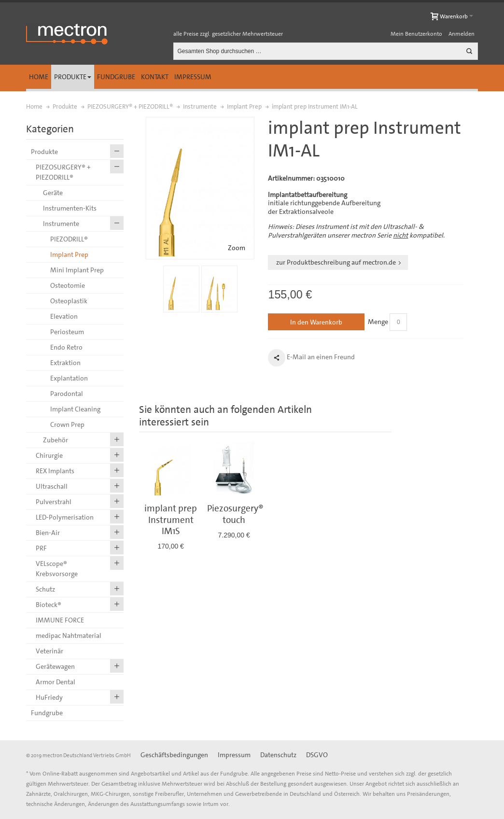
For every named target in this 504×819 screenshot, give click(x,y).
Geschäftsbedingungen (174, 755)
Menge (378, 322)
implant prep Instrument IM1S (171, 520)
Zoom (237, 248)
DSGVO (317, 755)
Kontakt (155, 77)
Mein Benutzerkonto (416, 34)
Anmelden (462, 34)
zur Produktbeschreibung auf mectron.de (336, 262)
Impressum (193, 77)
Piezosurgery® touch (235, 514)
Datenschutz (278, 755)
